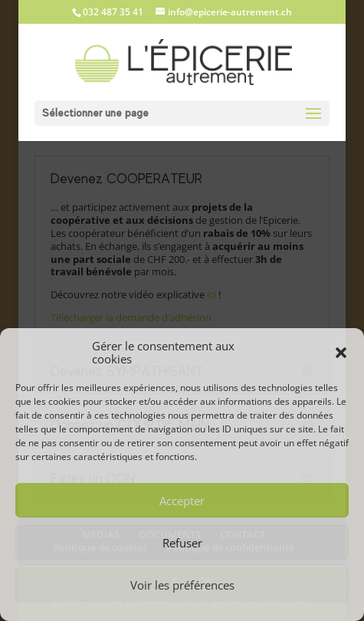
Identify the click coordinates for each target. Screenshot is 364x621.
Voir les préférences (182, 585)
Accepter (182, 501)
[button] (341, 353)
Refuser (182, 543)
